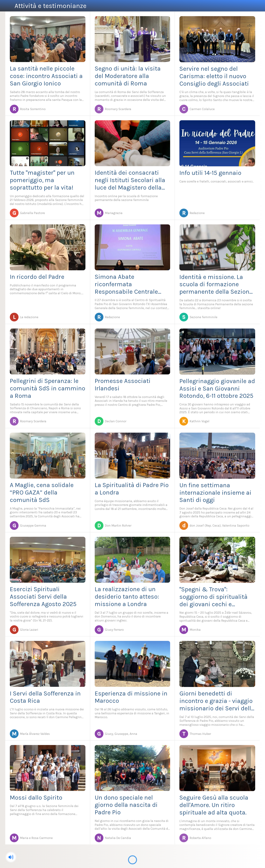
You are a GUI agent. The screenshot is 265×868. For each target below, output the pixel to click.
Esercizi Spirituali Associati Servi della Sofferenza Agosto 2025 (43, 597)
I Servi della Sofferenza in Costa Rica (45, 697)
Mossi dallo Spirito (36, 798)
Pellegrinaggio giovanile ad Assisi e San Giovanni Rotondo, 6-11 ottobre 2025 (217, 389)
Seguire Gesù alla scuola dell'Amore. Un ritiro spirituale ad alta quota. (214, 805)
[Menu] (7, 6)
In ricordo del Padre (37, 277)
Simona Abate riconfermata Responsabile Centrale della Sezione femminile (129, 284)
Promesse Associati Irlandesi (123, 385)
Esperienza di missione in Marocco (131, 697)
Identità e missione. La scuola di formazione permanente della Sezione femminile (216, 284)
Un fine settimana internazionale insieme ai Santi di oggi (215, 493)
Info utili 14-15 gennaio (210, 173)
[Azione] (248, 6)
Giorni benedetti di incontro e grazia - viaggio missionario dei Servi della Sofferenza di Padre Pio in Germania (217, 701)
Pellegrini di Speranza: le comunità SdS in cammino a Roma (48, 388)
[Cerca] (258, 6)
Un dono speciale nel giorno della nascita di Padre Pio (126, 805)
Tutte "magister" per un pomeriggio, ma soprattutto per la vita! (42, 180)
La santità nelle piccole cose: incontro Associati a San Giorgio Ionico (46, 76)
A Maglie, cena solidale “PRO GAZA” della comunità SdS (42, 493)
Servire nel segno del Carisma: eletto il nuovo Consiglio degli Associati (214, 76)
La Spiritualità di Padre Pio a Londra (132, 489)
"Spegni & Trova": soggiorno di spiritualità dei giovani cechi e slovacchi (213, 597)
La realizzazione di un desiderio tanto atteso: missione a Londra (127, 597)
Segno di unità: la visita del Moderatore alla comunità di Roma (128, 76)
